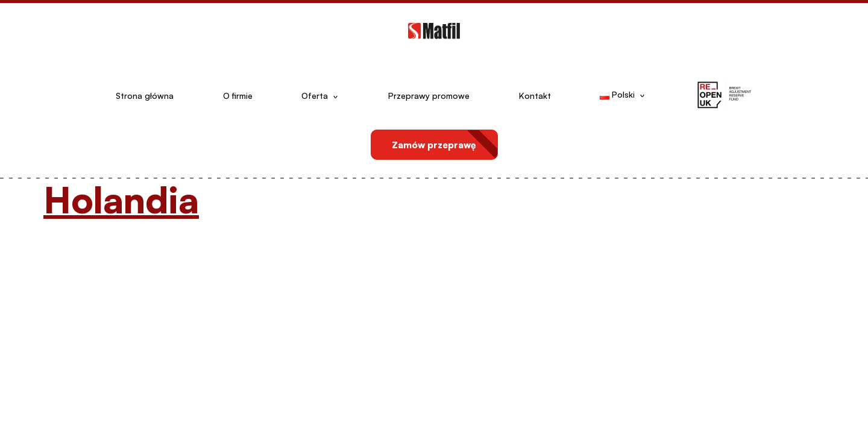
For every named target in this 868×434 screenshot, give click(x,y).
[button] (724, 96)
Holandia (121, 199)
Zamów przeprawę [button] (434, 145)
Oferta (315, 96)
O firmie (238, 96)
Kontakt (535, 96)
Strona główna (145, 96)
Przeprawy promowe (429, 96)
